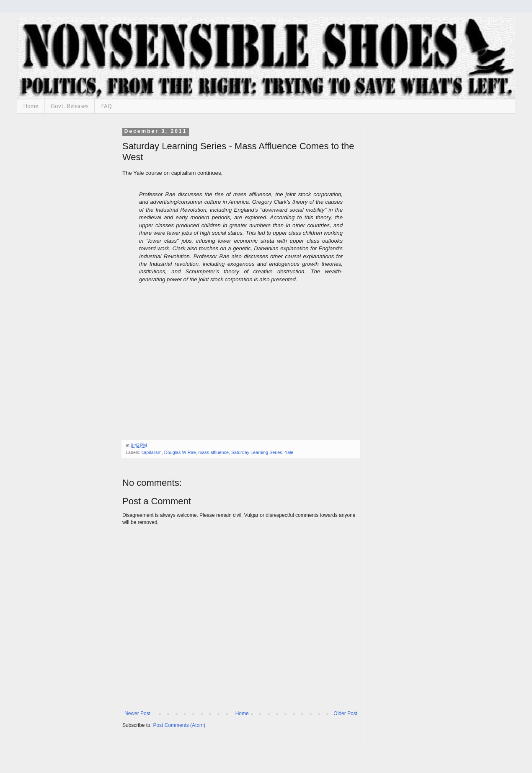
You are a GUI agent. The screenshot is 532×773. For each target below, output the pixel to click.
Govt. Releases (70, 106)
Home (31, 106)
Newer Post (137, 713)
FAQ (106, 106)
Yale (289, 452)
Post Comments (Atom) (179, 725)
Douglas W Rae (180, 452)
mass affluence (213, 452)
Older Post (345, 713)
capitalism (152, 452)
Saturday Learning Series (257, 452)
